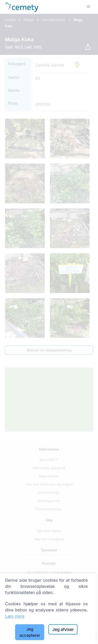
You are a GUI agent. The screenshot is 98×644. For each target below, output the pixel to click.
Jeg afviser (63, 629)
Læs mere (15, 616)
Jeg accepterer (30, 632)
